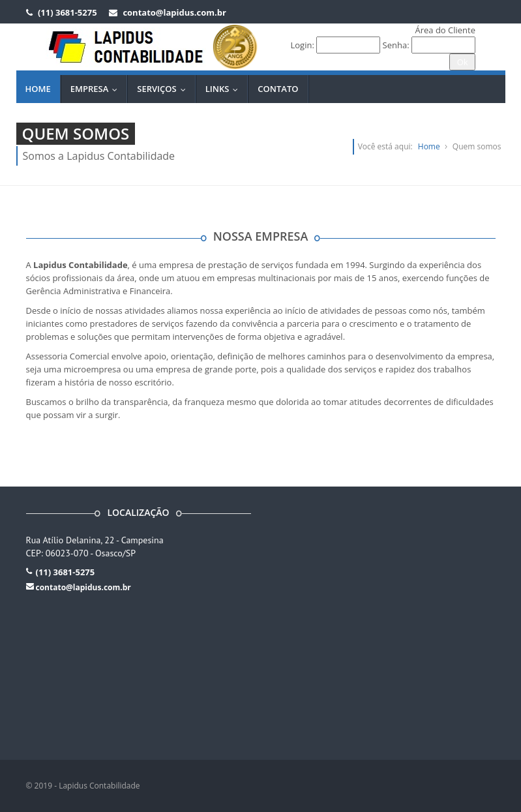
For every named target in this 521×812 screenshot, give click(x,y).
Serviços (164, 89)
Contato (278, 89)
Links (225, 89)
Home (38, 89)
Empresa (97, 89)
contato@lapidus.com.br (83, 587)
